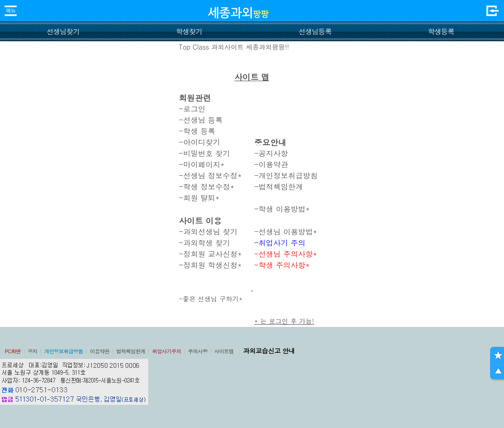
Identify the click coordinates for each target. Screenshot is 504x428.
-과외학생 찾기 (205, 243)
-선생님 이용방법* (286, 232)
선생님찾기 (63, 31)
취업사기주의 (167, 351)
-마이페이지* (202, 164)
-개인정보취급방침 (286, 176)
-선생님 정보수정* (210, 176)
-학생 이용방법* (282, 209)
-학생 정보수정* (207, 187)
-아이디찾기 (199, 142)
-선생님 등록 (201, 120)
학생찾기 (189, 31)
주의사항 (198, 351)
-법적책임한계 (279, 187)
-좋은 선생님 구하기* (211, 299)
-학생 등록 (197, 131)
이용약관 (100, 351)
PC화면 (13, 351)
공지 (33, 351)
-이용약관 (271, 164)
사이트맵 (224, 351)
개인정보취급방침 (63, 351)
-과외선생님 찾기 (208, 232)
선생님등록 (315, 31)
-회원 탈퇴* (199, 198)
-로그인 (192, 109)
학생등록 (441, 31)
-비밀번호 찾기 (205, 153)
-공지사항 (271, 153)
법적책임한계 (131, 351)
